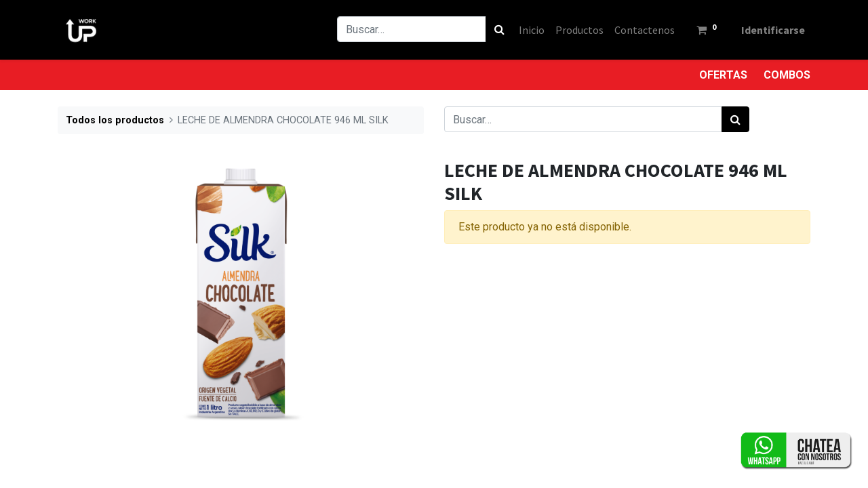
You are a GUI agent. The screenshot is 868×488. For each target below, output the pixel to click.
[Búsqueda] (499, 29)
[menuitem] (532, 30)
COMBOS (787, 75)
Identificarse (773, 30)
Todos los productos (115, 120)
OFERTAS (723, 75)
